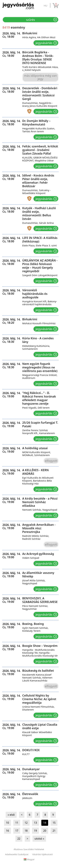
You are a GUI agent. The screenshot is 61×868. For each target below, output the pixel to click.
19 (35, 831)
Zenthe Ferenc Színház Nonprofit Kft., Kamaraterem (39, 432)
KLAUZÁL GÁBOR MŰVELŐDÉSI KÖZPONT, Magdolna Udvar (40, 159)
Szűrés (30, 20)
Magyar (29, 859)
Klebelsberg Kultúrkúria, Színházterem (36, 347)
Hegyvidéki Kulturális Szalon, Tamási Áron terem (39, 130)
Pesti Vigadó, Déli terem (36, 408)
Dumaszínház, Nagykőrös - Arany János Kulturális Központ (40, 104)
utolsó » (39, 839)
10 (7, 823)
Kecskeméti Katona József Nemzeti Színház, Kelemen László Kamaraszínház (37, 678)
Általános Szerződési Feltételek (29, 849)
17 (17, 831)
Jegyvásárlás (44, 43)
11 (17, 823)
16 (7, 831)
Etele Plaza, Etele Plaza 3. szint (40, 245)
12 (26, 823)
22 (19, 839)
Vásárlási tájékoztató (43, 854)
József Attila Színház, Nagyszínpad (34, 582)
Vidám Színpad (31, 558)
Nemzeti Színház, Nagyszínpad (40, 510)
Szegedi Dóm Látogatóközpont (40, 275)
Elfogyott (51, 461)
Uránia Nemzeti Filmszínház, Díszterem (38, 708)
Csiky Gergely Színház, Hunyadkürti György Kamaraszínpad (35, 776)
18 (26, 831)
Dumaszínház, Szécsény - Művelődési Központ (37, 192)
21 (54, 831)
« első (11, 815)
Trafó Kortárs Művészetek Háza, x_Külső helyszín (40, 68)
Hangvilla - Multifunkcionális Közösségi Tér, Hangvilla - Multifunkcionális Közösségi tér (40, 653)
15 (54, 823)
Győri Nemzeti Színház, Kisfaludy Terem (35, 629)
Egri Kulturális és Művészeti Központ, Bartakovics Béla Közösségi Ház (38, 481)
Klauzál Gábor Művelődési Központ (37, 734)
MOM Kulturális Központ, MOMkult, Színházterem (37, 454)
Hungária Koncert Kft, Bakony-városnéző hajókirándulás (40, 303)
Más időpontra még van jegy (40, 77)
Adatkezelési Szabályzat (17, 854)
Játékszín (27, 798)
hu (46, 6)
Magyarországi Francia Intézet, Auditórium (40, 376)
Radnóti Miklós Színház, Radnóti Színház (36, 537)
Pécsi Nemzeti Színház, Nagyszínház (35, 607)
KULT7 (26, 754)
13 (35, 823)
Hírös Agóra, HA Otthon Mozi (39, 37)
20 (45, 831)
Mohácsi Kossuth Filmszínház (39, 323)
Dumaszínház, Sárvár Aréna (38, 223)
